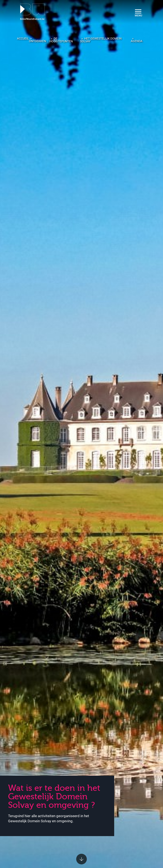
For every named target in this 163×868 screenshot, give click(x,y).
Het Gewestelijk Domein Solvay (101, 40)
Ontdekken (37, 41)
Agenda (137, 41)
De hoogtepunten (61, 40)
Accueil (23, 38)
